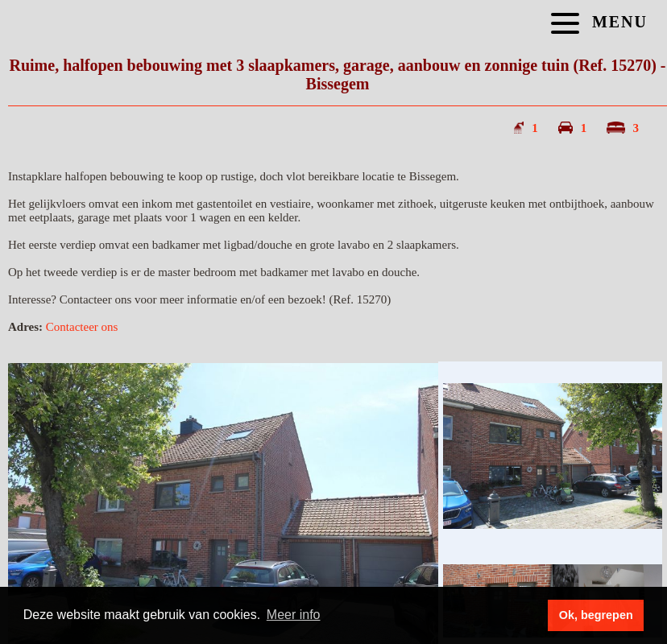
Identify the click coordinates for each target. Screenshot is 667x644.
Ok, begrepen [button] (596, 615)
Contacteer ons (82, 327)
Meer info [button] (294, 615)
